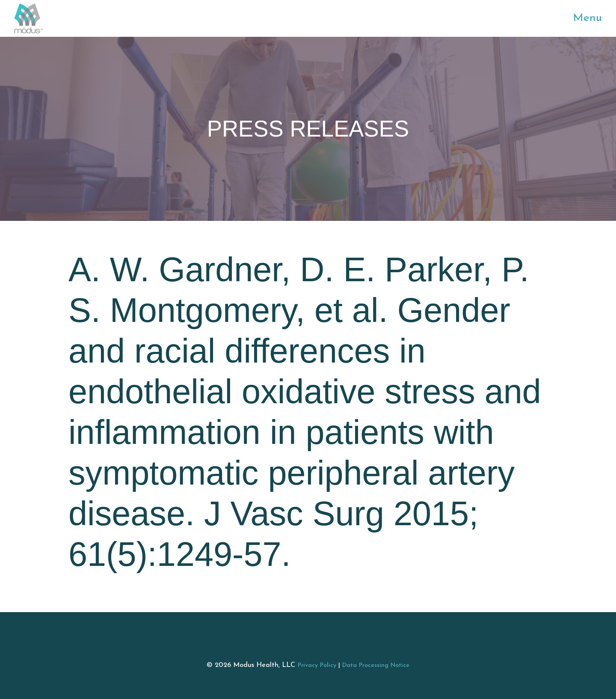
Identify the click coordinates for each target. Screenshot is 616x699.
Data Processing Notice (376, 665)
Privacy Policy (317, 665)
